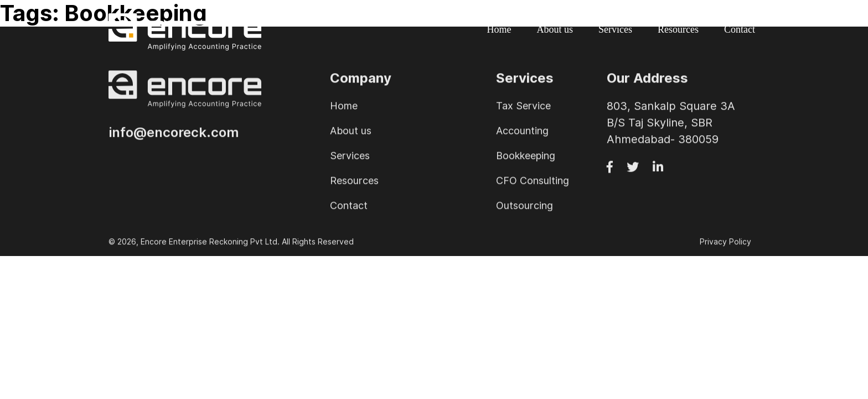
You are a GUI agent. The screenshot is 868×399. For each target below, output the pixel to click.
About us (555, 29)
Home (499, 29)
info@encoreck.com (174, 134)
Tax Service (523, 107)
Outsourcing (525, 207)
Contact (740, 29)
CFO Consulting (533, 182)
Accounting (522, 132)
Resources (678, 29)
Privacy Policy (725, 243)
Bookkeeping (526, 157)
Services (615, 29)
